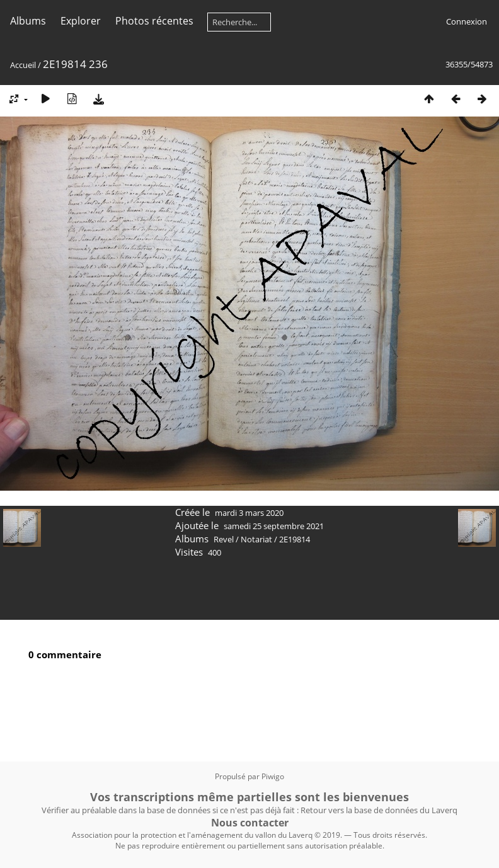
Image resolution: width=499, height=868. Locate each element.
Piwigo (273, 776)
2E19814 (295, 539)
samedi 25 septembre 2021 (274, 526)
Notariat (256, 539)
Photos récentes (154, 21)
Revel (224, 539)
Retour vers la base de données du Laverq (379, 810)
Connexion (467, 21)
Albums (28, 21)
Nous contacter (250, 823)
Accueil (23, 65)
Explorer (81, 21)
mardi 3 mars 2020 (249, 513)
